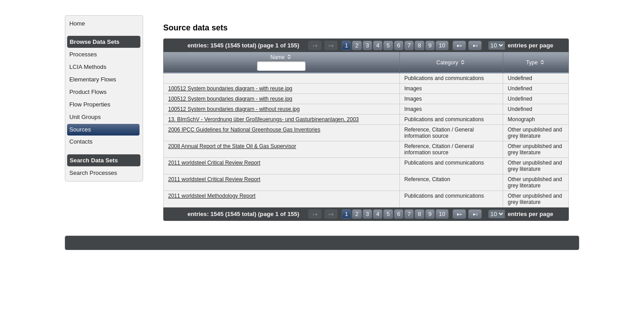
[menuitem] (104, 24)
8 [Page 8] (419, 45)
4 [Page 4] (378, 45)
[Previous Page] (331, 45)
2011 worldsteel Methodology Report (212, 196)
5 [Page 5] (388, 45)
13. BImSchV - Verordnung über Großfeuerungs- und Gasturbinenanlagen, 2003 (263, 119)
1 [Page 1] (346, 45)
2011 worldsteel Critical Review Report (214, 163)
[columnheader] (282, 63)
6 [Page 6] (399, 45)
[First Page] (315, 45)
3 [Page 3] (367, 45)
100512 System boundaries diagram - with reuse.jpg (230, 89)
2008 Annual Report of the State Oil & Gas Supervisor (232, 146)
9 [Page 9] (430, 45)
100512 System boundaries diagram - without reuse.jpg (234, 109)
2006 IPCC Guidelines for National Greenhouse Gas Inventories (244, 130)
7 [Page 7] (409, 45)
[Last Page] (475, 45)
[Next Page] (459, 45)
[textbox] (281, 66)
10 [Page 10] (442, 45)
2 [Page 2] (357, 45)
